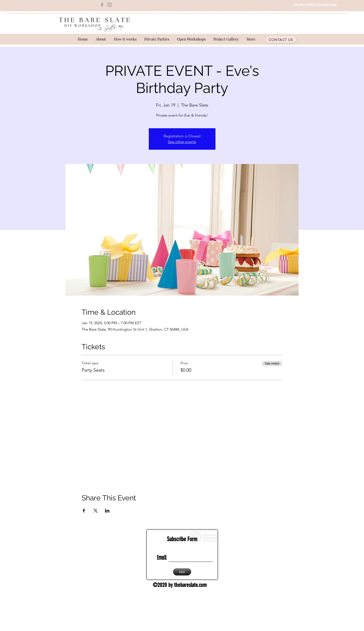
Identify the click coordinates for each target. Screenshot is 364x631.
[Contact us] (281, 40)
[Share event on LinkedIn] (107, 511)
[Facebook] (102, 5)
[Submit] (182, 572)
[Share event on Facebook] (84, 511)
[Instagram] (110, 5)
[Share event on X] (96, 511)
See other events (182, 142)
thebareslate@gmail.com (315, 4)
